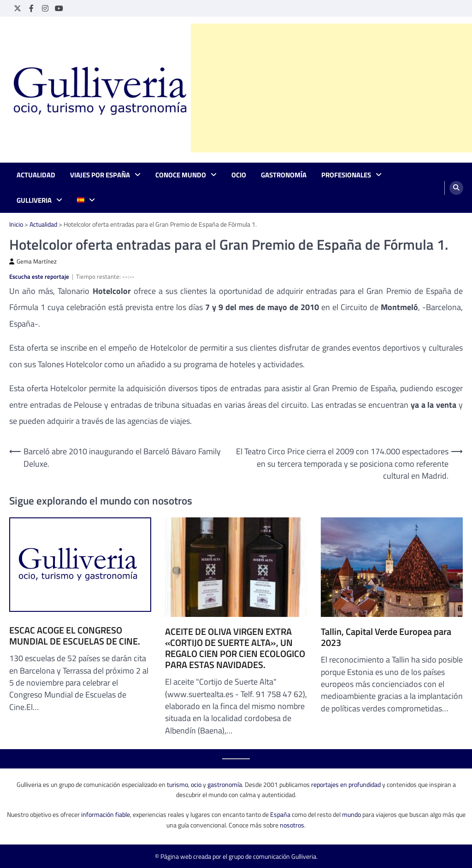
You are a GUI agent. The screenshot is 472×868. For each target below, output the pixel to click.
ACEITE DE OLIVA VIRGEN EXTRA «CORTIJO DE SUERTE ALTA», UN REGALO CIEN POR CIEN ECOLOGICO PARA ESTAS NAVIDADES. (235, 648)
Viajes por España (100, 175)
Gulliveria (34, 200)
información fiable (106, 814)
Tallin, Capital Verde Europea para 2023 (386, 637)
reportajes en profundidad (346, 784)
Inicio (16, 224)
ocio (196, 784)
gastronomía (225, 784)
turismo (177, 784)
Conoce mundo (181, 175)
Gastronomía (284, 175)
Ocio (239, 175)
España (280, 814)
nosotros (292, 825)
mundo (351, 814)
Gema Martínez (33, 261)
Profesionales (346, 175)
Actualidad (36, 175)
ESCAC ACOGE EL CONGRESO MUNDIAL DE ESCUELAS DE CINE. (75, 636)
